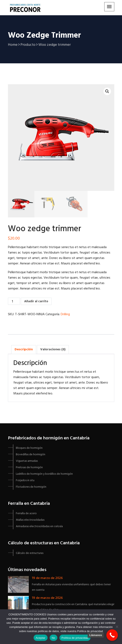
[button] (107, 91)
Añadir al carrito (36, 301)
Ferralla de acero (26, 513)
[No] (117, 627)
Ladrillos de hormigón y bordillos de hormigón (44, 474)
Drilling (65, 314)
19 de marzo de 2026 (47, 578)
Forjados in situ (25, 480)
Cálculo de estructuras (30, 553)
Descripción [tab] (24, 349)
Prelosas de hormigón (29, 467)
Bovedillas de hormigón (31, 455)
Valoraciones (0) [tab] (53, 349)
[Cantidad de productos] (14, 301)
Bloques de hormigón (29, 448)
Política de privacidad (75, 638)
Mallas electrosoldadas (30, 520)
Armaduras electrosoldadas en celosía (39, 526)
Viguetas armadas (27, 461)
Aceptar (41, 638)
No (53, 638)
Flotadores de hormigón (31, 487)
